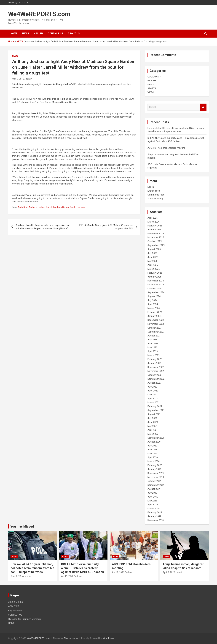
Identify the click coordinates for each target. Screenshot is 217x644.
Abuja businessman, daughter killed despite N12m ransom (183, 566)
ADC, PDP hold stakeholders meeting (166, 148)
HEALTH (38, 33)
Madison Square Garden (65, 207)
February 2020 (155, 465)
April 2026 (153, 218)
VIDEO (151, 92)
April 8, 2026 (118, 572)
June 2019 (153, 497)
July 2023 (152, 340)
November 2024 (156, 285)
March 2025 (154, 269)
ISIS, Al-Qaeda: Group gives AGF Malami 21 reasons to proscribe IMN (106, 227)
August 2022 (154, 383)
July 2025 (152, 253)
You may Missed (22, 526)
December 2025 (156, 234)
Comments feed (156, 195)
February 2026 (155, 226)
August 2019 (154, 489)
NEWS (26, 33)
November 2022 (156, 371)
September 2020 (156, 438)
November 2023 (156, 324)
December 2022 (156, 367)
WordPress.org (155, 199)
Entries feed (154, 191)
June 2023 (153, 344)
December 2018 (156, 520)
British (49, 207)
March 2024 (154, 308)
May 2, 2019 (18, 79)
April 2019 (153, 505)
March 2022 (154, 402)
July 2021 (152, 418)
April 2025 (153, 265)
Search (203, 107)
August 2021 (154, 414)
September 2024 (156, 292)
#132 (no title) (15, 602)
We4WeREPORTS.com (39, 14)
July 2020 (152, 446)
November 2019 (156, 477)
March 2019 (154, 509)
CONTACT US (55, 33)
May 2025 (152, 261)
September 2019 (156, 485)
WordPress (108, 638)
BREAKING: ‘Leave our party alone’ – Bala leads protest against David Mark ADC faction (83, 568)
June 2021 (153, 422)
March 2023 (154, 355)
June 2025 (153, 257)
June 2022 (153, 391)
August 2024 (154, 296)
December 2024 (156, 281)
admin (29, 79)
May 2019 (152, 501)
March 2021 (154, 434)
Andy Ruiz (23, 207)
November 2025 (156, 237)
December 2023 (156, 320)
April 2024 (153, 304)
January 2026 (154, 230)
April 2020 (153, 457)
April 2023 (153, 351)
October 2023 (154, 328)
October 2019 (154, 481)
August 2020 (154, 442)
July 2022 (152, 387)
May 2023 (152, 347)
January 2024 (154, 316)
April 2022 (153, 399)
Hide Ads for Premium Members (25, 619)
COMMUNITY (154, 77)
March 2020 (154, 461)
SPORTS (152, 88)
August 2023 (154, 336)
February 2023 (155, 359)
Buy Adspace (15, 611)
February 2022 (155, 406)
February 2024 (155, 312)
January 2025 (154, 277)
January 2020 (154, 469)
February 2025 (155, 273)
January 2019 (154, 516)
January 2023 (154, 363)
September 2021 (156, 410)
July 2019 (152, 493)
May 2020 (152, 454)
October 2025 (154, 241)
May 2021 (152, 426)
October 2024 (154, 289)
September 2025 (156, 245)
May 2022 (152, 395)
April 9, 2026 (17, 576)
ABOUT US (74, 33)
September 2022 (156, 379)
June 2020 (153, 450)
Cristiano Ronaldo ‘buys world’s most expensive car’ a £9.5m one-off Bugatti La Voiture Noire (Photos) (43, 227)
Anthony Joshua (37, 207)
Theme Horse (71, 638)
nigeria (82, 207)
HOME (14, 33)
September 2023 (156, 332)
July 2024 (152, 300)
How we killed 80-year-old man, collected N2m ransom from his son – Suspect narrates (32, 568)
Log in (151, 187)
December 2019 (156, 473)
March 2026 (154, 222)
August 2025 (154, 249)
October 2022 (154, 375)
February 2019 (155, 512)
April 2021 (153, 430)
